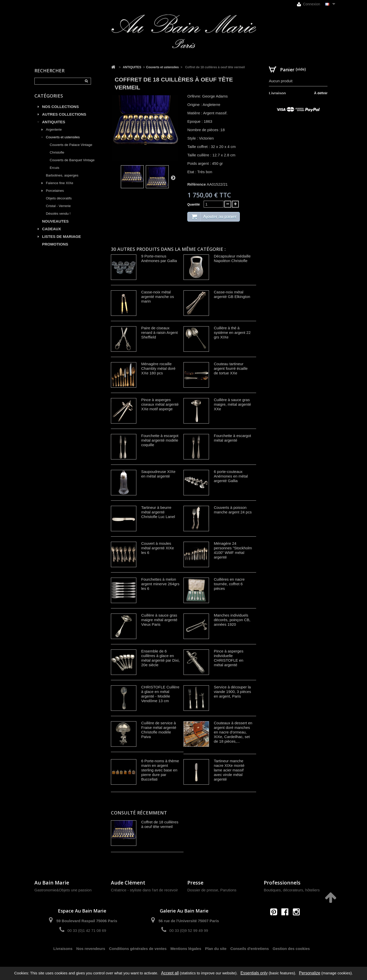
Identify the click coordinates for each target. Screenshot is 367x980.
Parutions (228, 890)
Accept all (170, 973)
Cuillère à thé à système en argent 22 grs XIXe (232, 332)
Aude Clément (128, 883)
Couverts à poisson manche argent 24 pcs (233, 510)
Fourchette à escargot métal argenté (232, 438)
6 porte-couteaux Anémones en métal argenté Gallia (231, 476)
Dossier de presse (203, 890)
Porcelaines (55, 191)
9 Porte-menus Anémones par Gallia (159, 258)
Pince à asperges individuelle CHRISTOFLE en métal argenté (229, 658)
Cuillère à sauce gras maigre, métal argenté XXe (232, 404)
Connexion (309, 4)
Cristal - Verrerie (58, 206)
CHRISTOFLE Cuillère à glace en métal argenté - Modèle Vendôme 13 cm (160, 694)
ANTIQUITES (54, 122)
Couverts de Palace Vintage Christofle (71, 149)
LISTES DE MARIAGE (62, 236)
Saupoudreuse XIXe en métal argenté (158, 474)
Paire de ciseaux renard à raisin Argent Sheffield (159, 332)
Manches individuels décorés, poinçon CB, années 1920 (232, 620)
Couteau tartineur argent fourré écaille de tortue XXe (231, 368)
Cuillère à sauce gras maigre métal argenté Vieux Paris (159, 620)
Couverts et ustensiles (63, 137)
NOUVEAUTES (55, 221)
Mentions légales (186, 949)
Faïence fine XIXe (60, 183)
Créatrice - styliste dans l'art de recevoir (144, 890)
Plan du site (216, 949)
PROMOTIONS (55, 244)
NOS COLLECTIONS (60, 107)
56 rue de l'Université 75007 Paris (189, 921)
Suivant (173, 178)
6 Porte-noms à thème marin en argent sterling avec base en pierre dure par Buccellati (160, 770)
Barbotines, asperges (62, 175)
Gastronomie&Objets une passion (63, 890)
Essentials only (254, 973)
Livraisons (63, 949)
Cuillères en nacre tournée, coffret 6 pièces (229, 584)
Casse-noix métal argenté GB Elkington (232, 294)
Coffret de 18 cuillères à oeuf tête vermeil (160, 824)
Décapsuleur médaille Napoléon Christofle (232, 258)
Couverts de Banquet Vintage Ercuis (72, 164)
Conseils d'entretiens (250, 949)
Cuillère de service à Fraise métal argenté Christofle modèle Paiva (159, 730)
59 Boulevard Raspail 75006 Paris (87, 921)
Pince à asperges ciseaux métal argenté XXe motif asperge (160, 404)
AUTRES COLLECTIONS (64, 114)
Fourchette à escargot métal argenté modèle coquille (160, 440)
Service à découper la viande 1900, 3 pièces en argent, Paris (232, 692)
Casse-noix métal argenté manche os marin (158, 297)
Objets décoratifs (59, 198)
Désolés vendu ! (58, 214)
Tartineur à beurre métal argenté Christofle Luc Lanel (158, 512)
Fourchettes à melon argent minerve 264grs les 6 (160, 584)
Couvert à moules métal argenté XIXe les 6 (158, 548)
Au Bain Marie (52, 883)
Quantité (194, 205)
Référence (197, 184)
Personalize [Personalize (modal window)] (310, 973)
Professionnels (282, 883)
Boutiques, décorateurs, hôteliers (292, 890)
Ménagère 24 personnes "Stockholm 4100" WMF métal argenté (233, 550)
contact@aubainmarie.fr (287, 923)
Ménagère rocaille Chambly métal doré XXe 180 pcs (158, 368)
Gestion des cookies (291, 949)
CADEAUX (51, 229)
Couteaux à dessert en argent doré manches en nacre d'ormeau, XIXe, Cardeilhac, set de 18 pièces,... (233, 732)
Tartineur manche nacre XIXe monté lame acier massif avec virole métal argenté (229, 770)
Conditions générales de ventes (138, 949)
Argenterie (54, 130)
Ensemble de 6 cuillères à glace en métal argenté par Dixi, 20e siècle (160, 658)
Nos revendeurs (91, 949)
